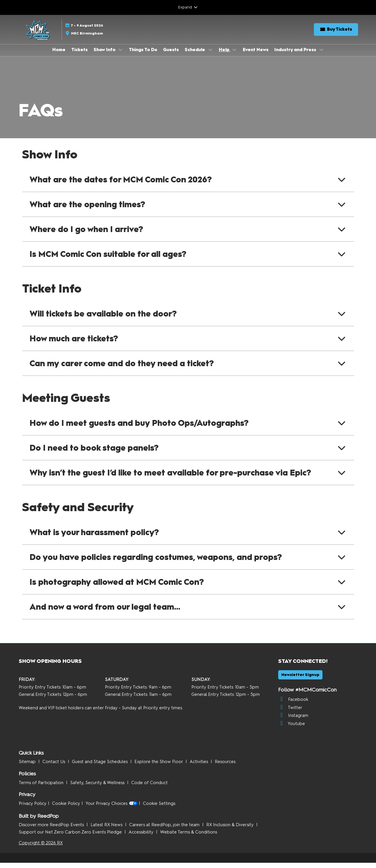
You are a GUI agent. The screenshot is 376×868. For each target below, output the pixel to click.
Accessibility (142, 837)
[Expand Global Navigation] (188, 7)
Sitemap (28, 767)
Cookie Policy (66, 809)
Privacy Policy (33, 809)
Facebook (293, 705)
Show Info (105, 55)
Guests (171, 55)
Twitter (290, 713)
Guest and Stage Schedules (100, 767)
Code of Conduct (149, 788)
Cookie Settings (159, 809)
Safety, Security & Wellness (98, 788)
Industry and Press (296, 55)
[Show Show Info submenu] (121, 55)
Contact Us (54, 767)
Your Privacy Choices (111, 809)
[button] (336, 35)
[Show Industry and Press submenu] (321, 55)
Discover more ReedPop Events (52, 830)
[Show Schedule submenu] (210, 55)
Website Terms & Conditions (189, 837)
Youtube (292, 729)
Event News (256, 55)
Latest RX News (107, 830)
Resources (225, 767)
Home (59, 55)
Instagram (293, 721)
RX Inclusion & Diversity (231, 830)
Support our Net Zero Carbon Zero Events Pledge (71, 837)
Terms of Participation (42, 788)
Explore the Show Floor (159, 767)
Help (225, 55)
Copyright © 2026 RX (41, 848)
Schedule (195, 55)
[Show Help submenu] (235, 55)
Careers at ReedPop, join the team (165, 830)
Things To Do (143, 55)
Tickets (79, 55)
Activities (199, 767)
